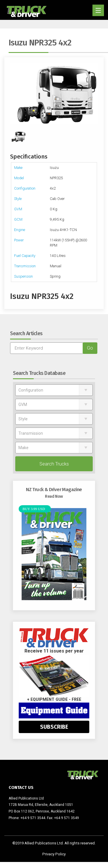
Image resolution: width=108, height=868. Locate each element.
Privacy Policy (54, 854)
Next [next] (95, 94)
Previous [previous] (13, 94)
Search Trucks (54, 464)
